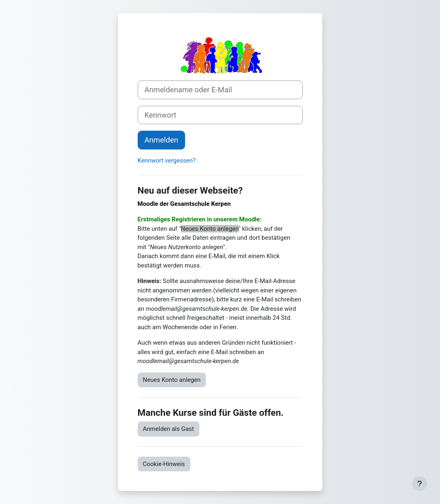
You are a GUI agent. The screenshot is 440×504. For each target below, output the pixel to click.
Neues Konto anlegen (172, 380)
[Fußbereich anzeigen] (420, 484)
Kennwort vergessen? (167, 161)
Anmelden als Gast (169, 429)
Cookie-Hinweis (164, 464)
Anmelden (162, 140)
